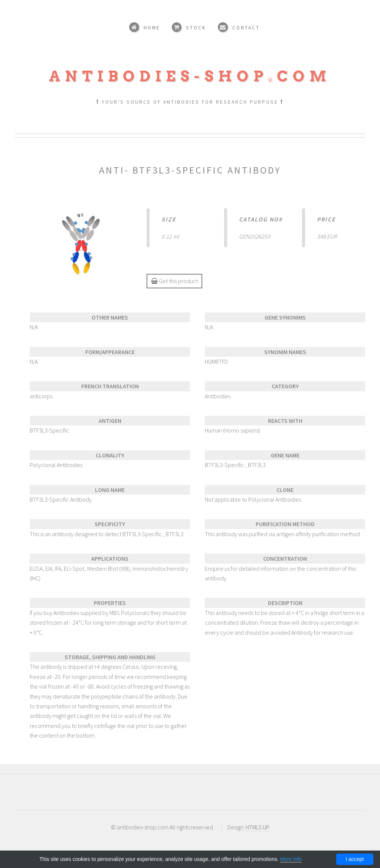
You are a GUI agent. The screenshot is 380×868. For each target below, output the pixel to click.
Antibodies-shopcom (190, 76)
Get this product (174, 281)
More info (291, 859)
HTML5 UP (258, 827)
